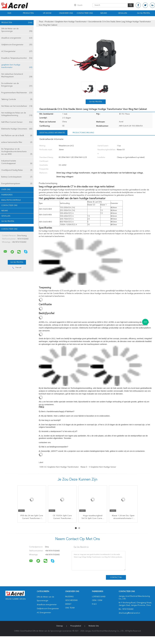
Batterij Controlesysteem (17, 177)
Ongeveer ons (66, 13)
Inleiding (69, 597)
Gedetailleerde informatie (52, 133)
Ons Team (70, 608)
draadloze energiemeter (17, 38)
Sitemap (60, 626)
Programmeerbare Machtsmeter (17, 93)
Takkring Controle (17, 99)
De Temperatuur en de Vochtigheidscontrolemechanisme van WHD (17, 152)
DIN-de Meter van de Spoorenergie (17, 30)
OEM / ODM (97, 600)
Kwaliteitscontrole (11, 200)
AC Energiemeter (17, 51)
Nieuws (104, 13)
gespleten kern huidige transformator (17, 66)
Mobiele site (94, 626)
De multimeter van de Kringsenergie (17, 85)
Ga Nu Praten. (144, 13)
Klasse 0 (84, 467)
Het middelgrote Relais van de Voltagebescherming (17, 114)
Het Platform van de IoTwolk (17, 136)
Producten (28, 13)
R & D (94, 604)
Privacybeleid (76, 626)
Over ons (6, 190)
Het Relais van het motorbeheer (17, 106)
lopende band (99, 597)
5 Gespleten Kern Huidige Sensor (102, 467)
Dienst (68, 604)
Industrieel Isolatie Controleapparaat (17, 162)
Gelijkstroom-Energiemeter (17, 45)
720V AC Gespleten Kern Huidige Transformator (59, 467)
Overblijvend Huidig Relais (17, 170)
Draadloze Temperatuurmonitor (17, 58)
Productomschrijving (83, 133)
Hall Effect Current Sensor (17, 122)
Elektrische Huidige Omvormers (17, 129)
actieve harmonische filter (17, 142)
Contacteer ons (85, 13)
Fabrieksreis (7, 195)
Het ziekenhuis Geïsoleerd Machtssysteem (17, 76)
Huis (9, 13)
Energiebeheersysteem (17, 184)
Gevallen (123, 13)
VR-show (47, 13)
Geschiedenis (71, 600)
